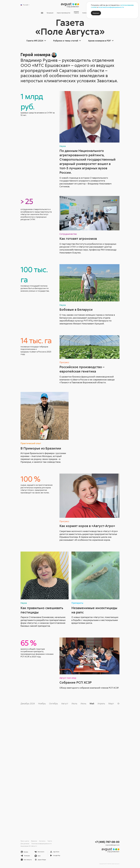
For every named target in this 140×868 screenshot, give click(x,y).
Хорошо (96, 13)
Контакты (42, 841)
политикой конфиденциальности (111, 7)
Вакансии (34, 841)
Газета (50, 841)
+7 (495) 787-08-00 (107, 842)
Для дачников (25, 843)
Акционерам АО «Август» (29, 846)
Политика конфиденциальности (41, 843)
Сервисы (78, 13)
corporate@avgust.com (112, 845)
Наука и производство (60, 13)
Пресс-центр (25, 841)
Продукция (41, 13)
